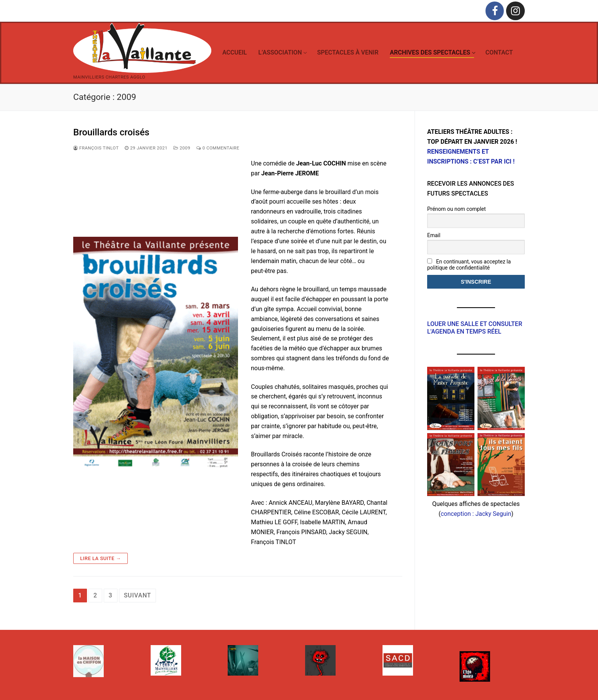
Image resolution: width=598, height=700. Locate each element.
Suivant (138, 595)
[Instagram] (515, 11)
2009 (182, 148)
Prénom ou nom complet (457, 209)
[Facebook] (495, 11)
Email (434, 235)
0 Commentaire (218, 148)
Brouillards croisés (111, 132)
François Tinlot (96, 148)
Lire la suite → (100, 558)
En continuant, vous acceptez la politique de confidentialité (469, 265)
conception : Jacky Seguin (476, 514)
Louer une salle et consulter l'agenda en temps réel (475, 328)
